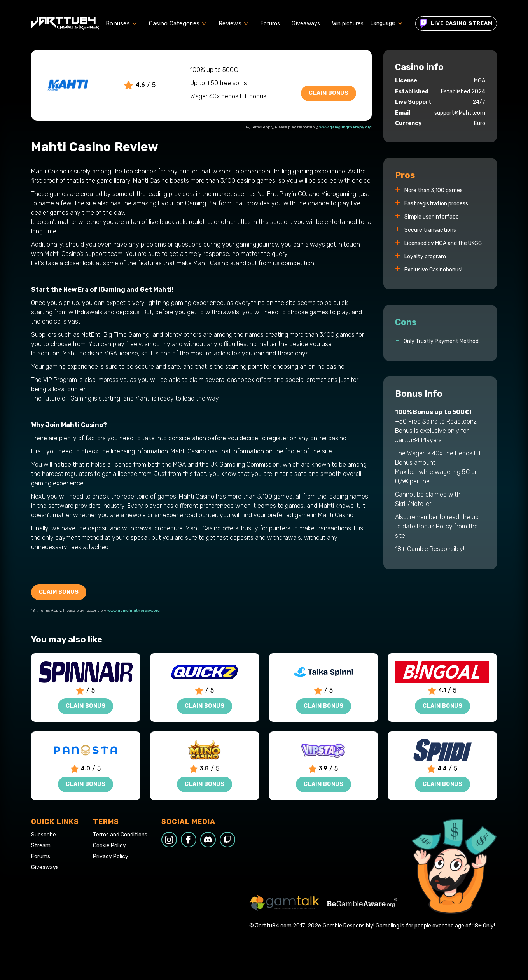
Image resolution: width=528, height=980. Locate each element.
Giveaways (306, 24)
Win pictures (348, 24)
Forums (270, 24)
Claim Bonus (329, 93)
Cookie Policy (109, 846)
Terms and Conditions (120, 835)
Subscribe (44, 835)
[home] (65, 23)
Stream (41, 846)
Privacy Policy (111, 857)
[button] (122, 23)
